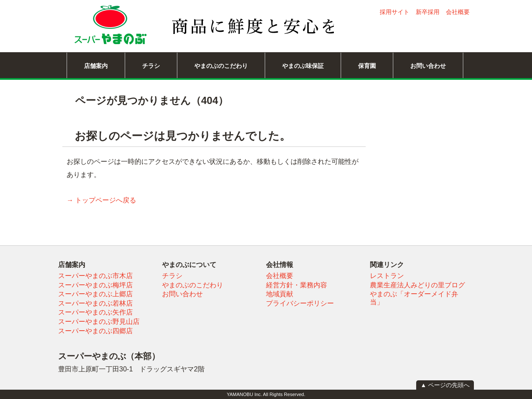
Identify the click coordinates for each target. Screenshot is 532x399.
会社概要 (458, 12)
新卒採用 (428, 12)
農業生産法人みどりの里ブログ (417, 285)
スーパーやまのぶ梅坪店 (95, 285)
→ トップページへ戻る (101, 200)
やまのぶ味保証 (303, 66)
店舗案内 (96, 66)
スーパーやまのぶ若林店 (95, 303)
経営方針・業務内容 (297, 285)
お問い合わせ (428, 66)
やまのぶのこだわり (221, 66)
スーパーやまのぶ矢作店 (95, 312)
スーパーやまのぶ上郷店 (95, 294)
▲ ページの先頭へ (445, 385)
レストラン (387, 276)
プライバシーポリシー (300, 303)
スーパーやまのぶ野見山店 (99, 322)
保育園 (367, 66)
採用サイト (395, 12)
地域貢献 (280, 294)
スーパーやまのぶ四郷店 (95, 331)
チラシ (151, 66)
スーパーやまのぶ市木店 (95, 276)
